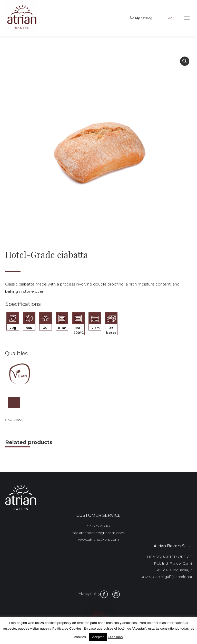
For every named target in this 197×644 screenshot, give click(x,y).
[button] (185, 61)
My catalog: (142, 18)
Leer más (115, 637)
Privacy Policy (89, 594)
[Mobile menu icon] (187, 18)
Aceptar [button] (98, 637)
